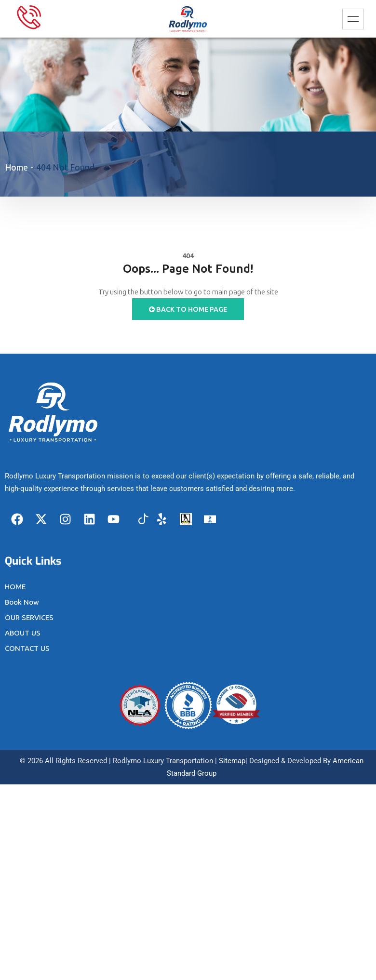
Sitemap (232, 761)
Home (16, 168)
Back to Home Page (188, 310)
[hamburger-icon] (353, 19)
